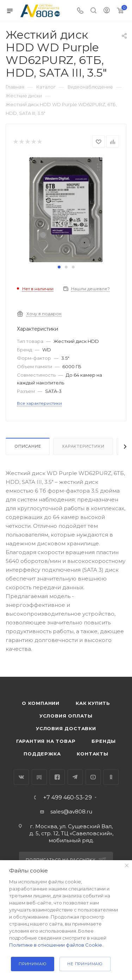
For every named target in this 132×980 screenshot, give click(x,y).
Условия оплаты (66, 716)
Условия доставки (66, 728)
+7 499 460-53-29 (68, 798)
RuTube (39, 777)
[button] (59, 267)
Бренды (104, 741)
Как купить (93, 703)
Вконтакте (21, 777)
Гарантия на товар (46, 741)
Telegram (75, 777)
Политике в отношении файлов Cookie (56, 945)
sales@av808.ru (71, 812)
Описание (28, 446)
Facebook (57, 777)
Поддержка (42, 754)
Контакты (92, 754)
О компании (41, 703)
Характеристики (83, 446)
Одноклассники (111, 777)
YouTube (93, 777)
